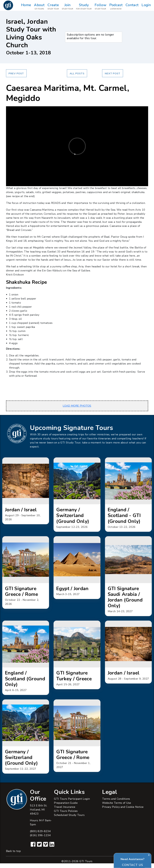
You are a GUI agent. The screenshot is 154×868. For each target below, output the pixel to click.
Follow (100, 7)
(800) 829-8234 (40, 836)
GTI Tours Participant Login (72, 803)
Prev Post (16, 73)
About (39, 7)
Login (146, 7)
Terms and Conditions (116, 803)
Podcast (116, 7)
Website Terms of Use (117, 808)
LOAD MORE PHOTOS (77, 406)
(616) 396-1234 (40, 840)
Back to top (13, 856)
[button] (26, 491)
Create (53, 7)
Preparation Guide (66, 808)
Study (84, 7)
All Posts (77, 73)
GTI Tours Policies (66, 816)
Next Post (113, 73)
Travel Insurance (65, 812)
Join (67, 7)
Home (26, 7)
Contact (132, 7)
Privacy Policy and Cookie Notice (123, 812)
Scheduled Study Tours (69, 820)
